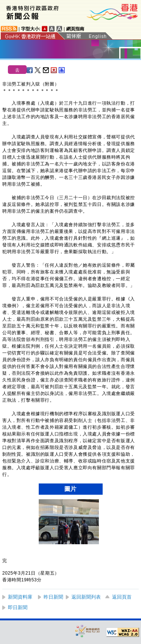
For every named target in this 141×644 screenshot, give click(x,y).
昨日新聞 (53, 597)
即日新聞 (18, 607)
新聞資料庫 (20, 597)
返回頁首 (122, 597)
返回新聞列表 (86, 597)
